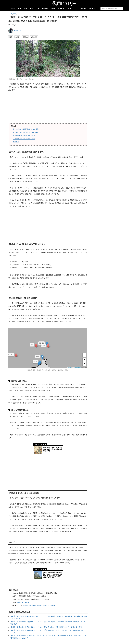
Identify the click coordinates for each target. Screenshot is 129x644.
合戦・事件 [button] (34, 37)
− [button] (84, 364)
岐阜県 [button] (17, 37)
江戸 (37, 8)
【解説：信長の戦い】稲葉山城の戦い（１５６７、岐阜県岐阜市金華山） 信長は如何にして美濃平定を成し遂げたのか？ (52, 575)
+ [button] (84, 360)
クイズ (69, 8)
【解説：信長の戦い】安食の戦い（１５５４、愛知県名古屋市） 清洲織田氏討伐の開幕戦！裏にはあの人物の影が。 (49, 623)
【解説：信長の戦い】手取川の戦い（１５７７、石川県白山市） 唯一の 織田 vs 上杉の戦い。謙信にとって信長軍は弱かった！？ (48, 637)
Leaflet (69, 368)
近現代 (53, 8)
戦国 (31, 8)
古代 (20, 8)
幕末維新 (45, 8)
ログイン (92, 8)
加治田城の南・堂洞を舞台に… (24, 135)
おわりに (16, 142)
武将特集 (61, 8)
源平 (26, 8)
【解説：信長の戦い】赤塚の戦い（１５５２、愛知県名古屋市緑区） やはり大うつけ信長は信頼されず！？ (47, 631)
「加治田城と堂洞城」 (23, 602)
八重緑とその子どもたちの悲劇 (24, 139)
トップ (13, 8)
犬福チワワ (17, 31)
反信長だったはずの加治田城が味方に (27, 132)
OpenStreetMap (77, 368)
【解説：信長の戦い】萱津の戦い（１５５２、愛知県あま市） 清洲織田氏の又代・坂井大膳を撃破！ (47, 627)
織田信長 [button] (25, 37)
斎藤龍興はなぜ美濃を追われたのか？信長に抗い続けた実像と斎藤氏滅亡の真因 (52, 449)
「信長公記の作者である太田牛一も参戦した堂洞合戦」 (39, 605)
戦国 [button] (11, 37)
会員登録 (83, 8)
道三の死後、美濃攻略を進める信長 (26, 129)
